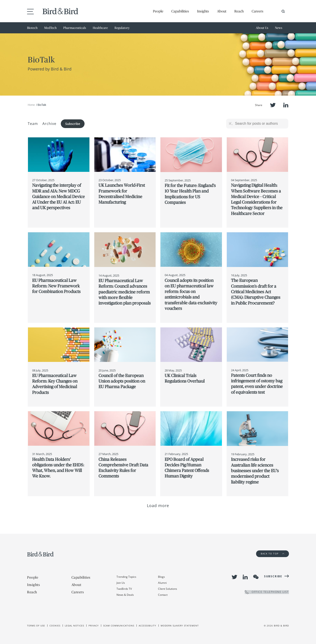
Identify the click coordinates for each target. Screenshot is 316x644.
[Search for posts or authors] (260, 124)
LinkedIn (286, 105)
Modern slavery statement (180, 626)
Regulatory (122, 28)
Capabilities (180, 11)
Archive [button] (49, 124)
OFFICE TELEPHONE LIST (267, 592)
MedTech (50, 28)
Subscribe (73, 124)
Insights (203, 11)
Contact (163, 595)
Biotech (32, 28)
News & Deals (125, 595)
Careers (258, 11)
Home (31, 105)
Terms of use (36, 626)
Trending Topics (126, 577)
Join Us (121, 583)
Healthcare (100, 28)
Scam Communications (119, 626)
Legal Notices (74, 626)
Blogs (161, 577)
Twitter (273, 105)
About (222, 11)
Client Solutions (168, 589)
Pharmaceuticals (75, 28)
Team (33, 124)
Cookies (55, 626)
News (279, 28)
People (158, 11)
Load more (158, 506)
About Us (262, 28)
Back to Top (273, 554)
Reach (239, 11)
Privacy (94, 626)
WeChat (256, 577)
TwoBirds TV (124, 589)
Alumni (162, 583)
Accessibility (147, 626)
